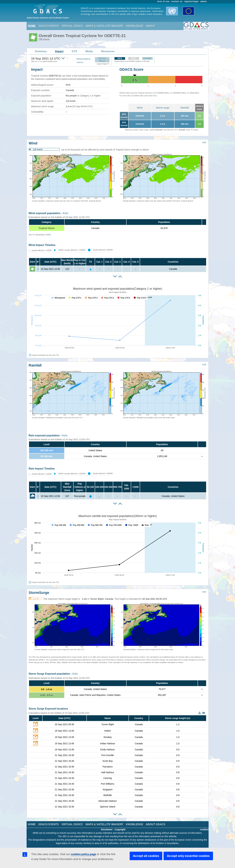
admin (204, 1)
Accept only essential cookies (188, 856)
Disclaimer (107, 829)
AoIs (65, 213)
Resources (108, 51)
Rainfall (185, 108)
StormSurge (39, 593)
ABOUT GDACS (155, 824)
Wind (140, 108)
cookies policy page (83, 854)
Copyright (120, 829)
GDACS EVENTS (49, 26)
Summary (41, 51)
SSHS (48, 235)
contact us (177, 1)
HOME (32, 26)
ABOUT (150, 26)
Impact (59, 51)
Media (89, 51)
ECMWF (148, 58)
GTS (74, 51)
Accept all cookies (146, 856)
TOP (204, 143)
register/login (191, 1)
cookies (204, 829)
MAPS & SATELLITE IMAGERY (104, 26)
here (155, 96)
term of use (163, 1)
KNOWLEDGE (135, 26)
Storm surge (163, 108)
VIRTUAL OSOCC (72, 26)
